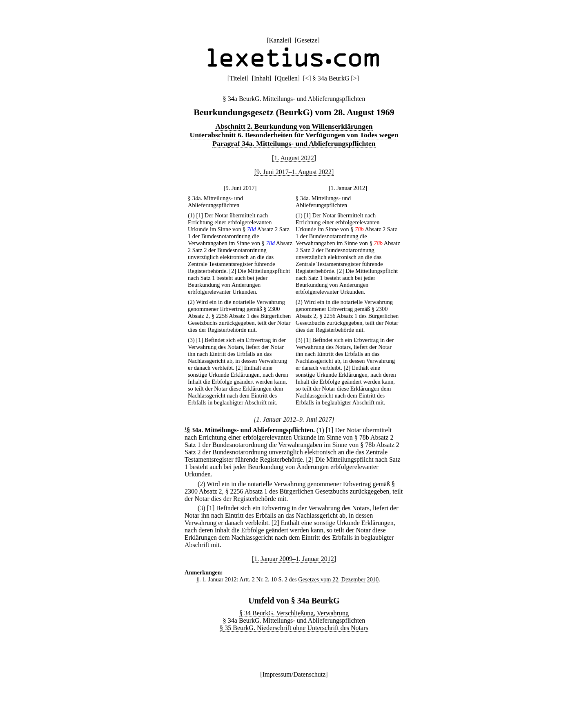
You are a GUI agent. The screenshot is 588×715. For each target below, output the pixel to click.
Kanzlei (279, 40)
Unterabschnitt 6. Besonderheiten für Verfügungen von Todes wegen (294, 135)
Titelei (238, 78)
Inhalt (262, 78)
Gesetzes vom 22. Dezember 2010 (338, 579)
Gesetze (307, 40)
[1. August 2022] (294, 158)
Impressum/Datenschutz (294, 674)
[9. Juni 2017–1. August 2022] (294, 172)
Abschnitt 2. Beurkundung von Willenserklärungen (294, 126)
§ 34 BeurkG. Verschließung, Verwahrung (294, 613)
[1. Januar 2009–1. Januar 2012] (294, 559)
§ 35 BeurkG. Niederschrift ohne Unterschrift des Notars (294, 628)
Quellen (287, 78)
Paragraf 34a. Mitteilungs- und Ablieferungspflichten (294, 143)
